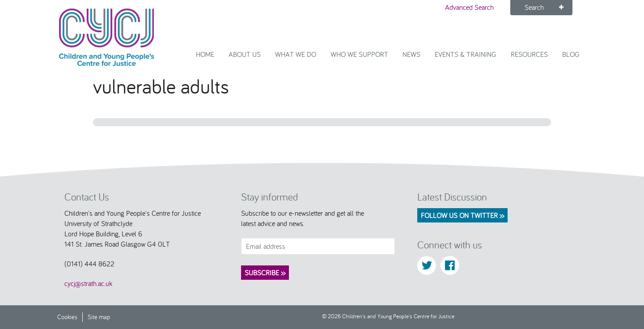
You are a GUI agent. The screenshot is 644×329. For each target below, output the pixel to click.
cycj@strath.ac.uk (88, 283)
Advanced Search (469, 7)
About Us (245, 54)
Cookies (67, 317)
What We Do (296, 54)
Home (205, 54)
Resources (529, 54)
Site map (99, 317)
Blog (571, 54)
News (411, 54)
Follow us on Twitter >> (462, 215)
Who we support (359, 54)
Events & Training (466, 54)
